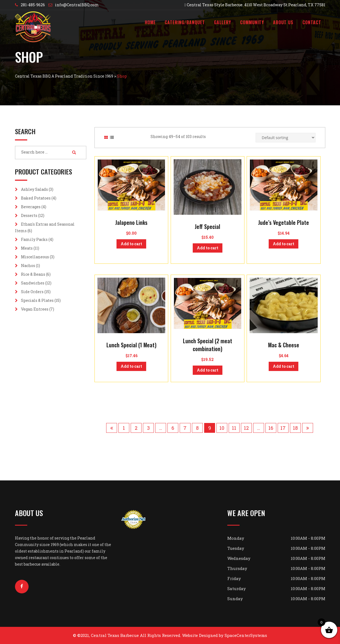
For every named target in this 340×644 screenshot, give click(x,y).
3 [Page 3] (148, 428)
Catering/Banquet (185, 22)
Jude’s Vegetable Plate (284, 222)
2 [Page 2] (136, 428)
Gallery (223, 22)
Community (252, 22)
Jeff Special (207, 226)
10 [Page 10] (222, 428)
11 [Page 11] (234, 428)
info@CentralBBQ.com (77, 5)
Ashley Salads (34, 189)
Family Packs (34, 239)
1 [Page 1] (124, 428)
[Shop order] (286, 138)
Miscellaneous (35, 257)
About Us (283, 22)
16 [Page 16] (271, 428)
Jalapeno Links (131, 222)
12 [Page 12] (246, 428)
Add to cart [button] (131, 244)
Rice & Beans (33, 274)
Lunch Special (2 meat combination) (208, 345)
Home (150, 22)
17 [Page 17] (283, 428)
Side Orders (32, 292)
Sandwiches (33, 283)
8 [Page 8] (197, 428)
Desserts (29, 215)
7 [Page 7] (185, 428)
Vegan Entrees (35, 309)
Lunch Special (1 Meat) (131, 345)
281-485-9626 (33, 5)
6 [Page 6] (173, 428)
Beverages (31, 207)
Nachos (28, 266)
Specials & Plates (37, 300)
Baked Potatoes (36, 198)
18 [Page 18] (295, 428)
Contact (312, 22)
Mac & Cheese (284, 345)
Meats (27, 248)
